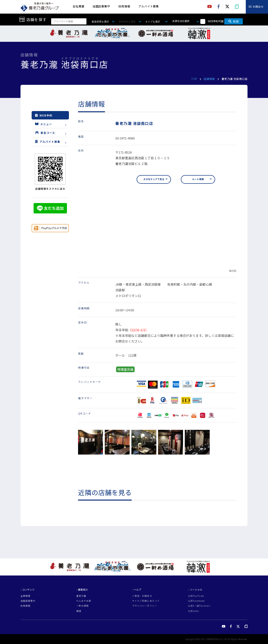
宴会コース (45, 133)
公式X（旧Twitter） (200, 606)
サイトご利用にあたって (146, 601)
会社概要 (79, 6)
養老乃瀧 (81, 596)
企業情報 (25, 596)
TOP (194, 79)
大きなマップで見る (154, 179)
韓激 (79, 611)
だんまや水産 (84, 601)
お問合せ (258, 7)
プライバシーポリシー (145, 606)
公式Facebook (196, 601)
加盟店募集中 (101, 6)
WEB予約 (44, 115)
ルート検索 (198, 179)
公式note (194, 611)
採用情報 (124, 6)
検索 (234, 22)
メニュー (44, 124)
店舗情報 (209, 79)
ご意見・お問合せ (142, 596)
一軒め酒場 (82, 606)
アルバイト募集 (149, 6)
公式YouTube (196, 596)
